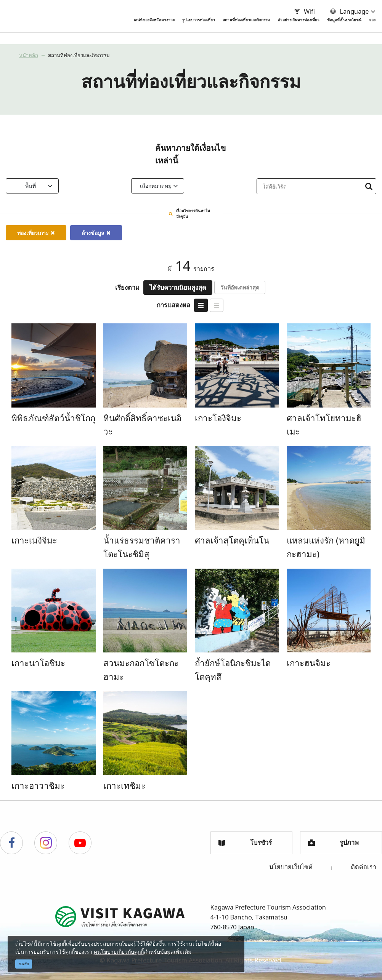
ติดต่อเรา (364, 864)
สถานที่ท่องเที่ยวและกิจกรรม (79, 55)
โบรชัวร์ (245, 840)
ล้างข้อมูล (96, 231)
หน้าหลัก (29, 55)
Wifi (303, 11)
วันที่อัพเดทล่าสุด (240, 285)
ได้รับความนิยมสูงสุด (178, 285)
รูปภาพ (333, 840)
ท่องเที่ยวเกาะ (36, 231)
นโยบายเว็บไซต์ (291, 864)
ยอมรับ (24, 964)
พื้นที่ (61, 186)
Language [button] (348, 11)
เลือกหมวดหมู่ (187, 186)
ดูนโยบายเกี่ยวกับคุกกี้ (119, 952)
